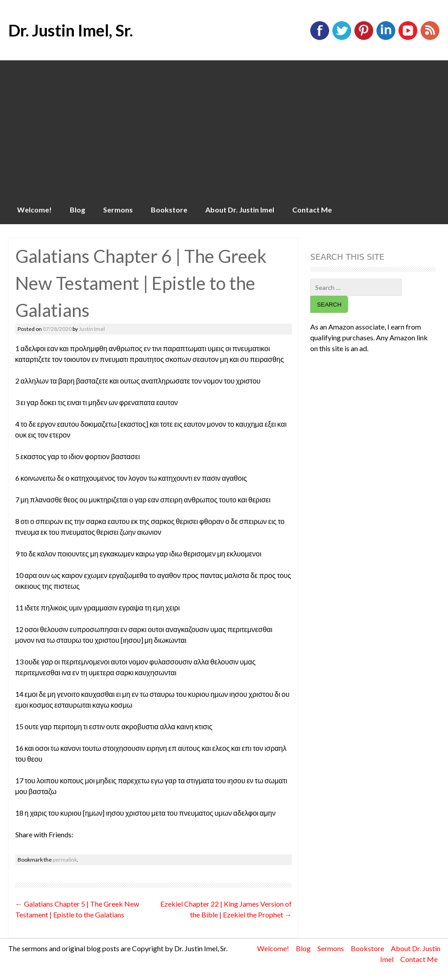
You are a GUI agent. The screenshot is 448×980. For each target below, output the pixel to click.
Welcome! (34, 210)
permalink (65, 860)
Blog (77, 210)
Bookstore (169, 210)
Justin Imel (92, 329)
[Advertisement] (224, 128)
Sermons (118, 210)
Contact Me (312, 210)
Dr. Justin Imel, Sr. (70, 30)
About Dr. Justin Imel (240, 210)
